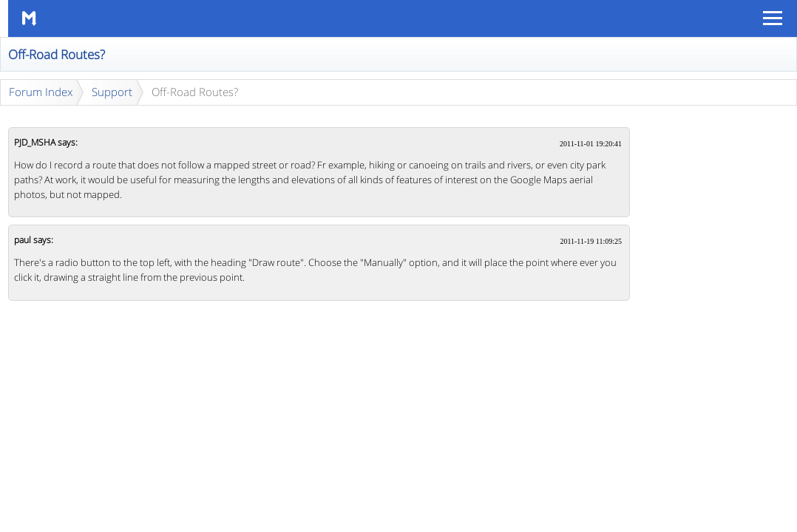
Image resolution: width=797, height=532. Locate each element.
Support (112, 92)
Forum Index (41, 92)
